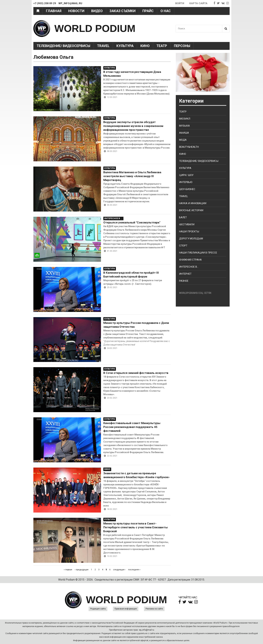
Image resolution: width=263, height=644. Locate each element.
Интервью (186, 182)
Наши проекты (189, 232)
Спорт (183, 246)
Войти (180, 3)
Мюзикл (185, 119)
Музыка (184, 126)
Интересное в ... (113, 218)
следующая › (119, 570)
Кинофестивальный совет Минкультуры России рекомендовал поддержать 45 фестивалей (132, 427)
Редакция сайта (98, 609)
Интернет (185, 274)
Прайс (148, 11)
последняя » (134, 570)
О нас (166, 11)
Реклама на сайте (154, 609)
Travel (103, 46)
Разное (184, 281)
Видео (97, 11)
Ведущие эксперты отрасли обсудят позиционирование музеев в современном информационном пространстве (133, 126)
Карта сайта (198, 3)
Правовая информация (126, 609)
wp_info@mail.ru (147, 630)
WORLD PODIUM (95, 28)
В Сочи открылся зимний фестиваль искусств (136, 373)
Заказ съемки (123, 11)
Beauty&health (189, 147)
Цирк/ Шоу (186, 175)
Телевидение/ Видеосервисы (63, 46)
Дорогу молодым (191, 239)
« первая (68, 570)
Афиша (184, 133)
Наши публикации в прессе (198, 253)
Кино (145, 46)
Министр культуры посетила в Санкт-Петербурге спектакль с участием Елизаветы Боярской (136, 527)
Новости (76, 11)
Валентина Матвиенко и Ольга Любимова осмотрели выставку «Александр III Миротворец (132, 176)
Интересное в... (189, 267)
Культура (125, 46)
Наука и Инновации (193, 203)
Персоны (182, 46)
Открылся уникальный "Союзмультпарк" (132, 222)
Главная (54, 11)
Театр (162, 46)
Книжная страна (190, 260)
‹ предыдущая (82, 570)
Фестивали (187, 224)
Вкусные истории (191, 210)
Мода (183, 140)
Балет (183, 217)
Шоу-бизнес (187, 189)
